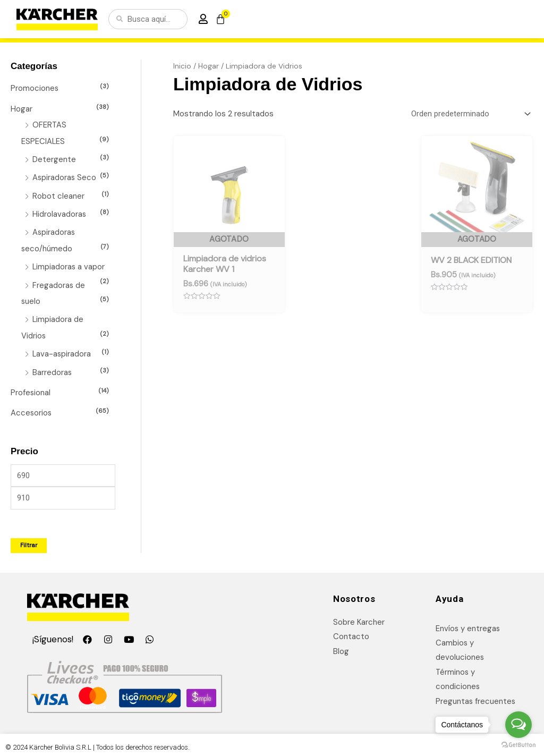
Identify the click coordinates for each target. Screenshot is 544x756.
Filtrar (29, 540)
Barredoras (52, 368)
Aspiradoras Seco (65, 176)
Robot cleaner (58, 194)
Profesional (31, 387)
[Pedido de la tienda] (469, 114)
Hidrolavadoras (59, 212)
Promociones (35, 88)
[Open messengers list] (518, 725)
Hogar (22, 108)
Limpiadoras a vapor (69, 264)
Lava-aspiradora (62, 350)
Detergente (54, 158)
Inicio (182, 66)
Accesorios (32, 407)
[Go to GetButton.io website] (518, 745)
